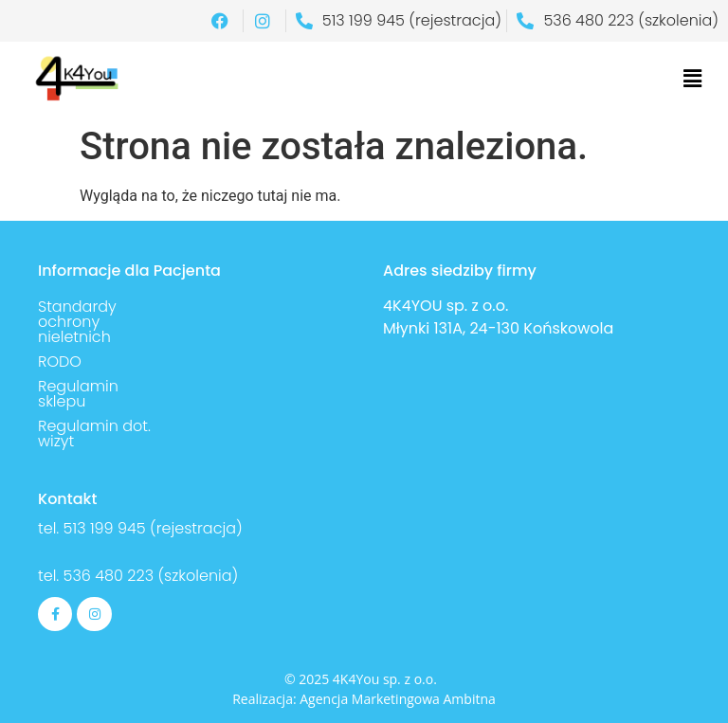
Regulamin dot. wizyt (94, 434)
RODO (60, 361)
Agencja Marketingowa (370, 699)
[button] (693, 79)
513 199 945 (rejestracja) (153, 528)
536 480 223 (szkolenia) (148, 576)
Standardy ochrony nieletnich (77, 322)
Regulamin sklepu (78, 394)
